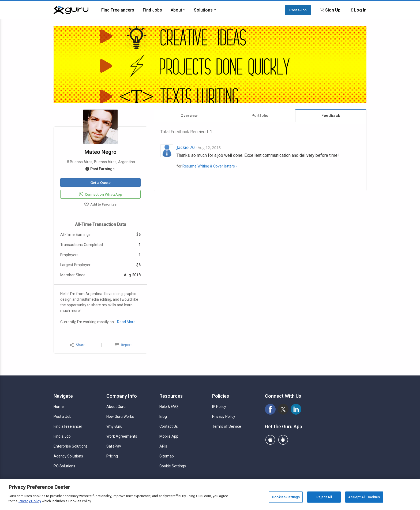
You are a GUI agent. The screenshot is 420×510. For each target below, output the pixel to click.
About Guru (116, 407)
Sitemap (167, 456)
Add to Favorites (100, 205)
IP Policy (219, 407)
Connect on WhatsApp (101, 194)
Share (77, 345)
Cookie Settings (173, 466)
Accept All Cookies (364, 497)
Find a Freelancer (68, 426)
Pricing (112, 456)
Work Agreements (122, 436)
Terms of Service (227, 426)
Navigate (63, 396)
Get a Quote (100, 183)
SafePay (114, 446)
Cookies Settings (286, 497)
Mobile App (169, 436)
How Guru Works (120, 416)
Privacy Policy (224, 416)
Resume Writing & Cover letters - (210, 166)
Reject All (324, 497)
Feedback (331, 116)
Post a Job (298, 10)
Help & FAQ (169, 407)
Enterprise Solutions (71, 446)
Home (59, 407)
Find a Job (62, 436)
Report (123, 345)
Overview (189, 116)
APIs (163, 446)
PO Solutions (64, 466)
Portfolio (260, 116)
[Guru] (71, 10)
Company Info (122, 396)
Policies (221, 396)
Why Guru (114, 426)
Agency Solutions (68, 456)
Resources (171, 396)
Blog (163, 416)
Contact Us (169, 426)
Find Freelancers (118, 10)
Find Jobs (152, 10)
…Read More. (125, 322)
